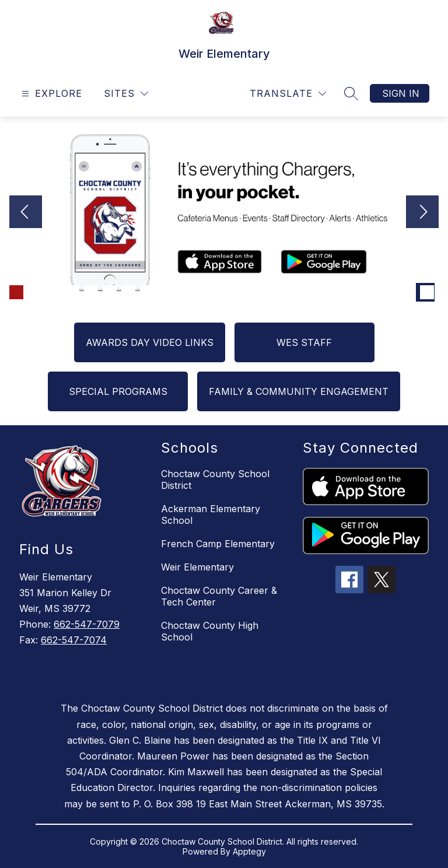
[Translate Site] (288, 94)
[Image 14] (259, 292)
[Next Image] (422, 213)
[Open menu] (50, 94)
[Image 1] (16, 292)
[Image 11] (203, 292)
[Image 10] (184, 292)
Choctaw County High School (210, 631)
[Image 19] (352, 292)
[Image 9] (166, 292)
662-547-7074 (74, 640)
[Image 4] (72, 292)
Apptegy (249, 851)
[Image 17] (315, 292)
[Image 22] (408, 292)
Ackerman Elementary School (211, 514)
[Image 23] (427, 292)
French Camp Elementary (218, 544)
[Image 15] (278, 292)
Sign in (401, 93)
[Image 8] (147, 292)
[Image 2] (35, 292)
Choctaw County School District (215, 480)
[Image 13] (240, 292)
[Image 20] (371, 292)
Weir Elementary (197, 567)
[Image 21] (390, 292)
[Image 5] (91, 292)
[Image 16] (296, 292)
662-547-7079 (87, 624)
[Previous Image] (26, 213)
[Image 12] (222, 292)
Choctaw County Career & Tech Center (219, 596)
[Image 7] (128, 292)
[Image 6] (110, 292)
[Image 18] (334, 292)
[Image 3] (54, 292)
